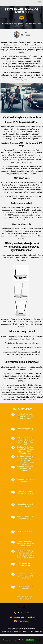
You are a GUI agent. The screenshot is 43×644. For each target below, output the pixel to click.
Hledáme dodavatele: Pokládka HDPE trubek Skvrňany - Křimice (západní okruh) (25, 450)
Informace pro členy (25, 429)
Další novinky (23, 409)
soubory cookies (30, 629)
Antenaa (31, 632)
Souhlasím (30, 640)
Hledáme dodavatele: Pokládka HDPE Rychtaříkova (25, 469)
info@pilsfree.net (23, 621)
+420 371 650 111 (23, 612)
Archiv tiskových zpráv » (26, 597)
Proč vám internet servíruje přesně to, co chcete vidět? (25, 544)
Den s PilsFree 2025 (25, 531)
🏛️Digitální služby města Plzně (25, 564)
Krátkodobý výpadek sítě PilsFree (25, 505)
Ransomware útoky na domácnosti (25, 480)
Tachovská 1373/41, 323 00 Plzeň (24, 617)
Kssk (40, 632)
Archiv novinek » (26, 599)
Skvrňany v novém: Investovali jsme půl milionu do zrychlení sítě (25, 441)
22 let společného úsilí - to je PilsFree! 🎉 (25, 518)
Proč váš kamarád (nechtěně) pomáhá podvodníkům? (25, 416)
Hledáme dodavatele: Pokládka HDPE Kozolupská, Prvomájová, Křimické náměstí (25, 460)
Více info (38, 640)
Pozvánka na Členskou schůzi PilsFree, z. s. (25, 493)
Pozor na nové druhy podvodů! (25, 587)
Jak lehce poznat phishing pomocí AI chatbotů (25, 576)
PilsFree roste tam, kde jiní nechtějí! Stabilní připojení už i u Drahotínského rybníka (25, 554)
